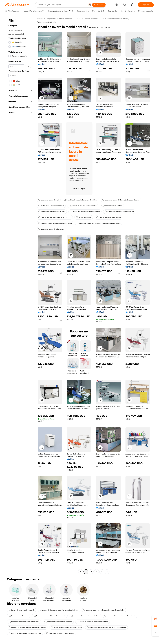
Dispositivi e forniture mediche (59, 19)
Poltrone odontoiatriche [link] (46, 22)
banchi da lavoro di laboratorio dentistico (81, 200)
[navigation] (20, 295)
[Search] (99, 5)
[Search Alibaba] (62, 5)
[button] (89, 5)
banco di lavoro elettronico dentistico (66, 627)
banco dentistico (84, 217)
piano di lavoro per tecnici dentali (83, 206)
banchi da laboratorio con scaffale (60, 633)
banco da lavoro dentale (112, 206)
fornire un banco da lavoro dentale (85, 616)
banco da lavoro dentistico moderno (85, 212)
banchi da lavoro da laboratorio (51, 229)
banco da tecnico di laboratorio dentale (50, 616)
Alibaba (40, 19)
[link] (156, 619)
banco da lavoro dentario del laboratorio (55, 217)
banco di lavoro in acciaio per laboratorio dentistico (104, 610)
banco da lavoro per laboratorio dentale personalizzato (99, 223)
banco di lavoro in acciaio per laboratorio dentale (106, 627)
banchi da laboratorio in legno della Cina (25, 633)
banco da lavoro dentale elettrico (58, 622)
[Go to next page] (107, 572)
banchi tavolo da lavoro (19, 616)
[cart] (125, 5)
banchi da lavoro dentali (49, 200)
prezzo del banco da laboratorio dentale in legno (59, 610)
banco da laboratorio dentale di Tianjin (120, 616)
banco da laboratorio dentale (109, 217)
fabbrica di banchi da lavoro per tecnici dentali (27, 627)
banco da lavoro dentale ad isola (52, 212)
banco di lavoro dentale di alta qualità (24, 622)
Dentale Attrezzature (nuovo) (117, 19)
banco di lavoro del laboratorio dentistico (55, 223)
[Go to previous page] (81, 572)
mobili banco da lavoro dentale (51, 206)
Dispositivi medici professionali (89, 19)
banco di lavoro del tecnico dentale (119, 212)
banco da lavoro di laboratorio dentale (93, 622)
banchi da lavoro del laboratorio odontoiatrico (121, 200)
